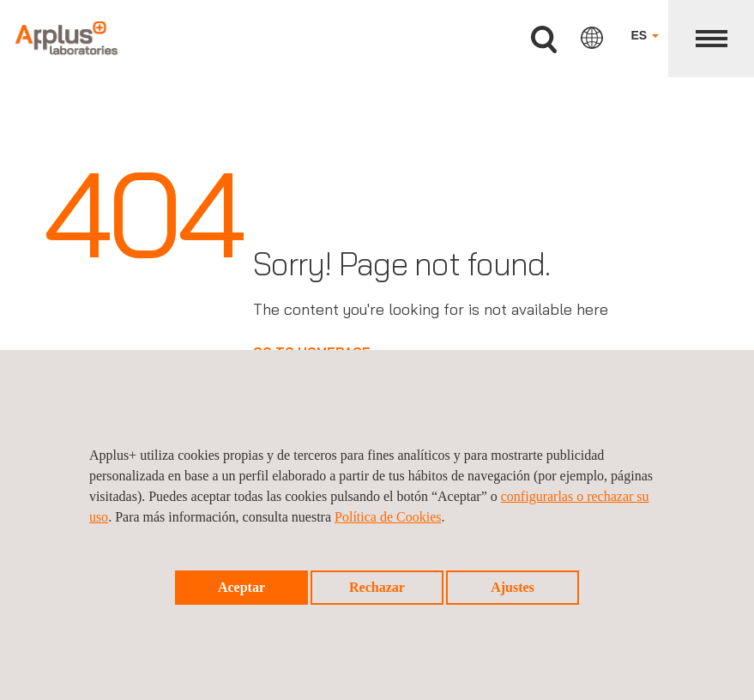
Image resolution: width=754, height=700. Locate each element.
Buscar (544, 40)
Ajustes (513, 587)
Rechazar (377, 587)
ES (645, 35)
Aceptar (241, 587)
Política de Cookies (388, 517)
